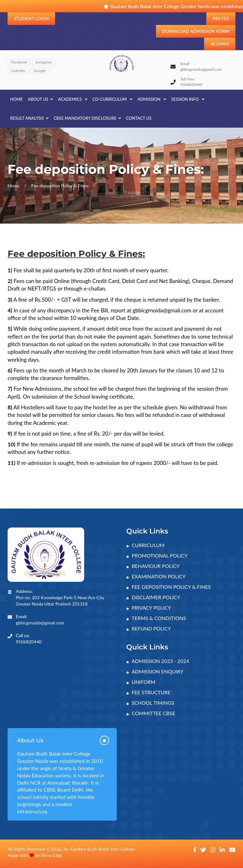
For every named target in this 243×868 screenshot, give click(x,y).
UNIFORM (141, 682)
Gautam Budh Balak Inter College (103, 849)
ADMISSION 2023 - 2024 (158, 661)
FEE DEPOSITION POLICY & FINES (168, 587)
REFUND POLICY (149, 628)
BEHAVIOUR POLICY (153, 566)
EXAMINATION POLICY (156, 576)
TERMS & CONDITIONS (156, 618)
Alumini (220, 44)
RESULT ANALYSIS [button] (29, 118)
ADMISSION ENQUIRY (155, 671)
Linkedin (18, 71)
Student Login (31, 18)
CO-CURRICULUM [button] (112, 99)
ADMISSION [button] (152, 99)
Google (40, 71)
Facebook (19, 62)
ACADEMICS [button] (73, 99)
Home (16, 99)
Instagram (44, 62)
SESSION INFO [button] (188, 99)
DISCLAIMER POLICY (153, 597)
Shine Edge (52, 855)
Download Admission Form (196, 31)
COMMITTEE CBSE (151, 713)
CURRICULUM (145, 545)
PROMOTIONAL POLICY (157, 555)
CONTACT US (139, 118)
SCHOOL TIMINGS (150, 703)
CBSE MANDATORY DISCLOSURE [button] (87, 118)
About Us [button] (40, 99)
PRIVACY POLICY (149, 608)
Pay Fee (221, 18)
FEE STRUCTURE (148, 692)
